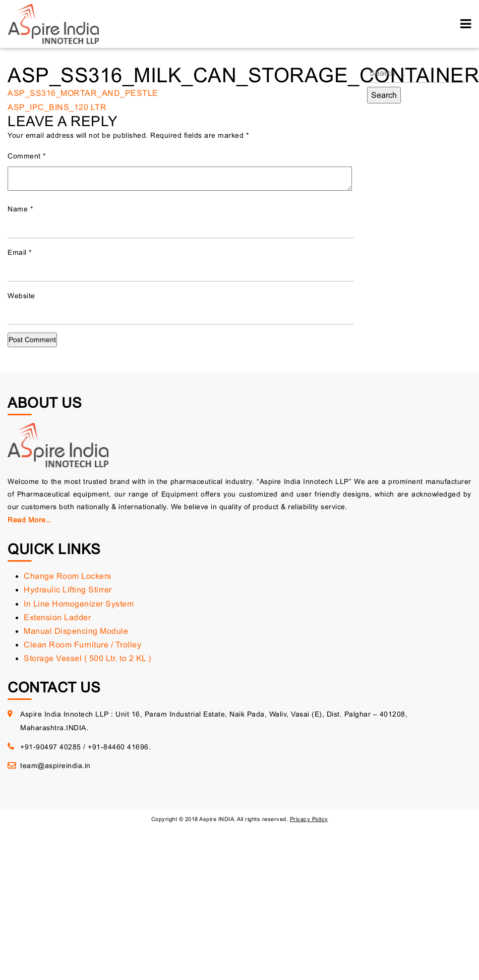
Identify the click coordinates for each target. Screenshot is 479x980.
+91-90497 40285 (51, 747)
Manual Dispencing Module (76, 631)
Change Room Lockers (68, 576)
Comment (27, 156)
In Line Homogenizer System (79, 604)
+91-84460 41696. (119, 747)
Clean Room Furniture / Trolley (82, 645)
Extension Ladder (57, 617)
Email (20, 252)
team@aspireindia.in (55, 766)
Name (20, 209)
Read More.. (29, 520)
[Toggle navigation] (466, 24)
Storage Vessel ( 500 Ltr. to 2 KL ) (87, 658)
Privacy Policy (309, 819)
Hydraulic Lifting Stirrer (68, 590)
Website (21, 296)
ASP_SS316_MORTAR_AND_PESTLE (83, 93)
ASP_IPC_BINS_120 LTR (57, 107)
